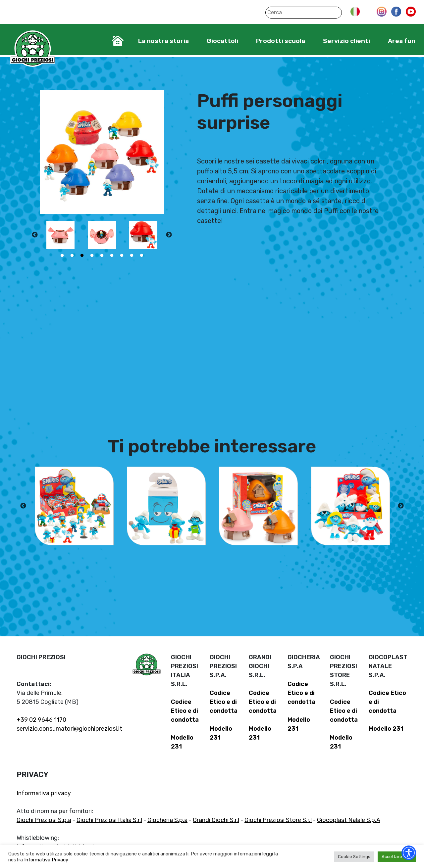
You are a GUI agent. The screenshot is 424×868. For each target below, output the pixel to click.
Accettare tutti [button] (397, 857)
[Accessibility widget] (409, 853)
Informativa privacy (44, 793)
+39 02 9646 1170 (41, 720)
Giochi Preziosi (33, 49)
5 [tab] (102, 255)
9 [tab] (142, 255)
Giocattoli (222, 41)
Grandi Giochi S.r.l (216, 820)
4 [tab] (92, 255)
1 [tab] (62, 255)
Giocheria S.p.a (167, 820)
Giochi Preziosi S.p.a (44, 820)
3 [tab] (82, 255)
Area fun (402, 41)
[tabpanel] (60, 235)
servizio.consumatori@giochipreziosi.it (69, 729)
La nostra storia (163, 41)
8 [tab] (132, 255)
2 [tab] (72, 255)
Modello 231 (386, 729)
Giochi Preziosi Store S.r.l (278, 820)
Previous (35, 235)
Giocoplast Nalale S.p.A (349, 820)
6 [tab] (112, 255)
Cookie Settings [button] (354, 857)
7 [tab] (122, 255)
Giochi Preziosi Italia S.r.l (109, 820)
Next (169, 235)
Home (118, 41)
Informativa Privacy (46, 860)
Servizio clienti (346, 41)
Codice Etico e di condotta (185, 711)
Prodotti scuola (281, 41)
